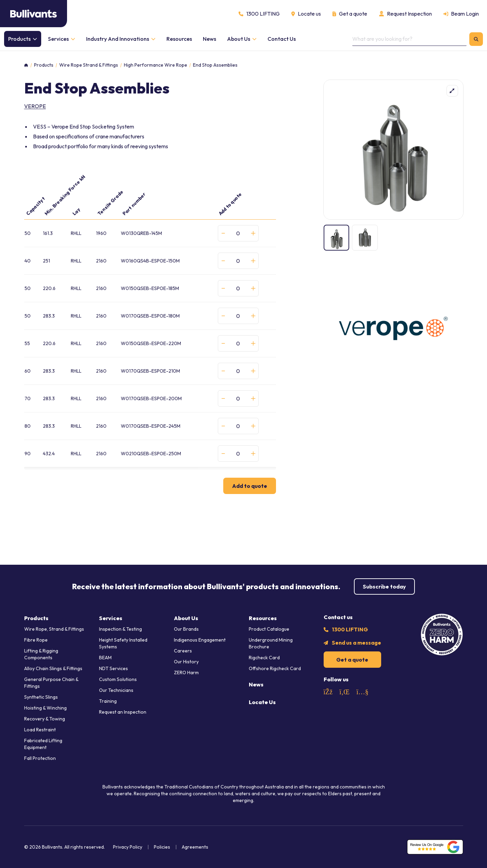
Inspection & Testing (120, 629)
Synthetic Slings (41, 697)
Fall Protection (40, 758)
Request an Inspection (123, 712)
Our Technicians (116, 690)
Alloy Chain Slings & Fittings (53, 668)
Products (44, 65)
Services (111, 618)
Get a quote (352, 660)
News (256, 684)
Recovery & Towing (45, 719)
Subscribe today (384, 586)
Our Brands (186, 629)
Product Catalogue (269, 629)
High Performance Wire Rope (156, 65)
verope (35, 106)
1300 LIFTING (350, 629)
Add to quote (250, 486)
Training (108, 701)
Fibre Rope (36, 640)
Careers (183, 651)
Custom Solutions (118, 679)
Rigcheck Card (264, 658)
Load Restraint (40, 730)
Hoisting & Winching (45, 708)
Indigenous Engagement (200, 640)
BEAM (105, 658)
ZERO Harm (186, 673)
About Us (186, 618)
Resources (263, 618)
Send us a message (356, 643)
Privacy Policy (128, 847)
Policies (162, 847)
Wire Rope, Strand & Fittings (54, 629)
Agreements (195, 847)
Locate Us (262, 702)
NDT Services (113, 668)
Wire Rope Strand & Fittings (89, 65)
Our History (186, 662)
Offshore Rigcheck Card (275, 668)
